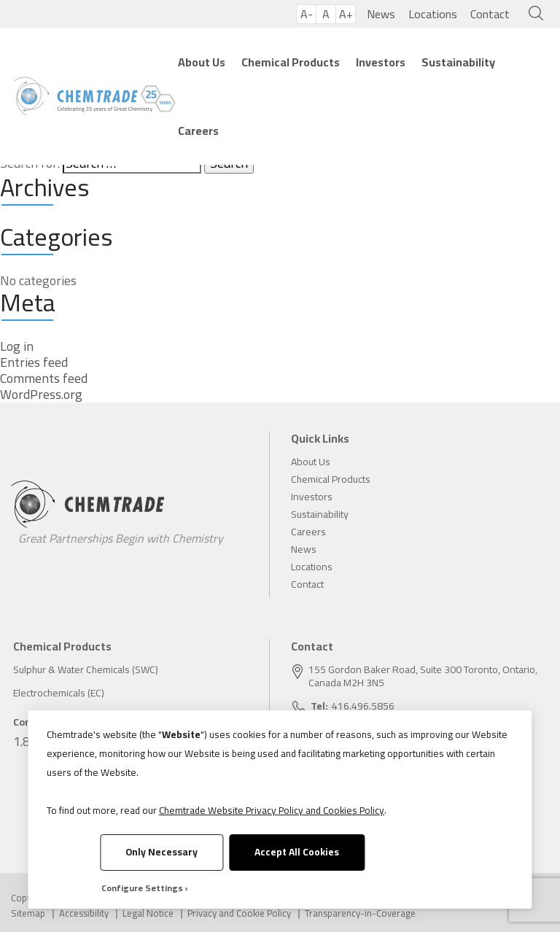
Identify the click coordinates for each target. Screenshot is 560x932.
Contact (490, 14)
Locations (433, 14)
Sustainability (458, 62)
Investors (381, 62)
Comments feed (44, 378)
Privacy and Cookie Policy (239, 913)
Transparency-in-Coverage (360, 913)
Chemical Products (291, 62)
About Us (202, 62)
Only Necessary (162, 852)
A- (307, 14)
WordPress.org (41, 395)
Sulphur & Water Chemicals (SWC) (86, 669)
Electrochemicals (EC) (59, 693)
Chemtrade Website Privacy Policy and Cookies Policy (272, 810)
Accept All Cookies (297, 852)
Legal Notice (148, 913)
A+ (346, 14)
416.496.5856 (363, 706)
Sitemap (28, 913)
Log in (17, 346)
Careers (198, 131)
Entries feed (34, 362)
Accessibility (84, 913)
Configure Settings (142, 888)
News (381, 14)
